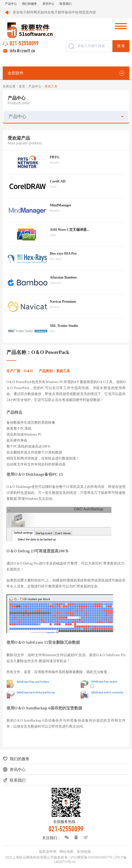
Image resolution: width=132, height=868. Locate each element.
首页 (22, 86)
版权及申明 (48, 852)
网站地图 (66, 852)
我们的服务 (30, 4)
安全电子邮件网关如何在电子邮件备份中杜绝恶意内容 (54, 12)
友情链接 (84, 852)
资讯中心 (48, 4)
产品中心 (11, 4)
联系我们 (66, 4)
